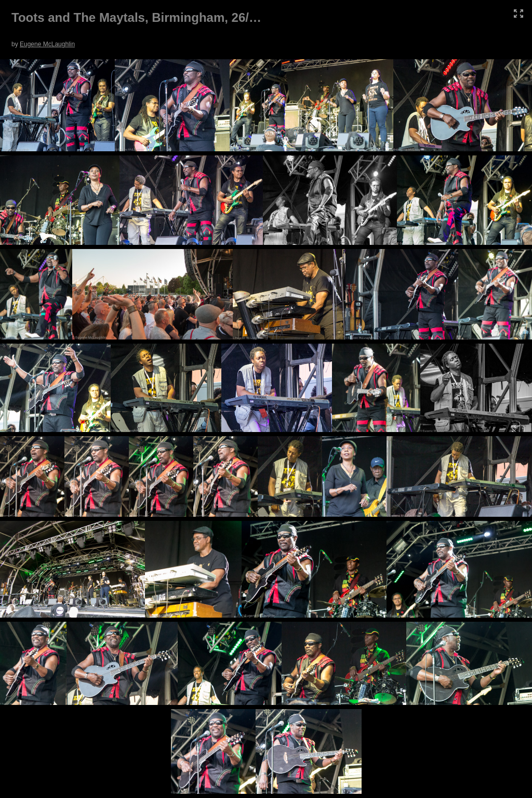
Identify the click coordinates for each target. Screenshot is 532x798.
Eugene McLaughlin (47, 44)
